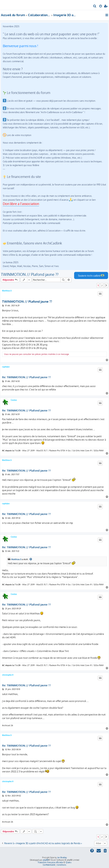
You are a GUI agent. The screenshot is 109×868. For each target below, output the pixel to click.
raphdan (6, 367)
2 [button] (102, 285)
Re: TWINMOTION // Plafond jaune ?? (26, 377)
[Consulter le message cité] (31, 559)
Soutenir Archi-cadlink (91, 275)
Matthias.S (7, 291)
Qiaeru (68, 862)
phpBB (45, 860)
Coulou (14, 400)
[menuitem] (95, 6)
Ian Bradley (62, 857)
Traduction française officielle (50, 862)
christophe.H (8, 675)
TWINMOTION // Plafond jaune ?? (30, 274)
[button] (106, 285)
